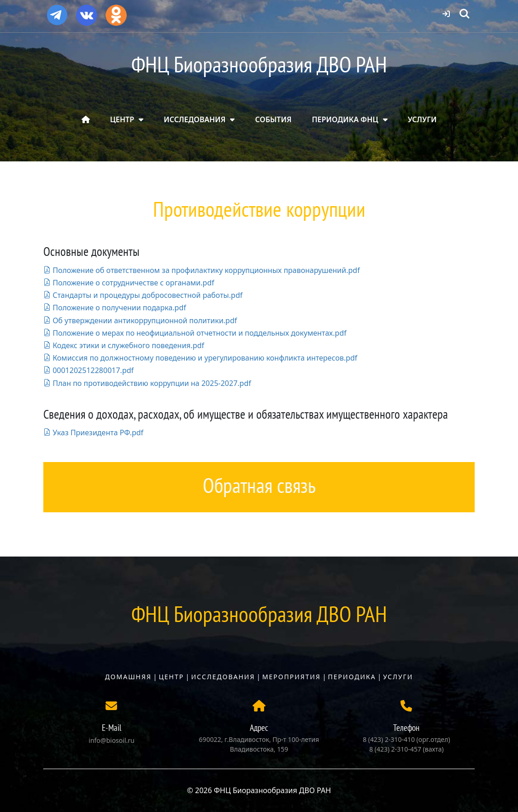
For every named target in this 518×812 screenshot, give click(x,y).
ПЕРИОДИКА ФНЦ (345, 119)
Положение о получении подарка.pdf (115, 308)
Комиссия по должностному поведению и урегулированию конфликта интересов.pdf (200, 358)
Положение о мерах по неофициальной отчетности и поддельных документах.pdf (195, 333)
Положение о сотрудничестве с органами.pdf (129, 283)
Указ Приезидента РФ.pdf (93, 433)
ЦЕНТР (122, 119)
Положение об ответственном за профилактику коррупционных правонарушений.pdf (202, 270)
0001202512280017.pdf (88, 370)
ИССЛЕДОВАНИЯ (194, 119)
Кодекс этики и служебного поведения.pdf (124, 345)
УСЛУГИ (422, 119)
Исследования (223, 677)
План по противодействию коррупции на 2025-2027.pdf (147, 383)
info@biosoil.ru (111, 740)
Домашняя (128, 677)
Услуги (398, 677)
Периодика (352, 677)
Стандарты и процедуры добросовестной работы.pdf (143, 295)
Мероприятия (291, 677)
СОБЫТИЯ (274, 119)
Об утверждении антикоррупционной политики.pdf (140, 320)
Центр (171, 677)
